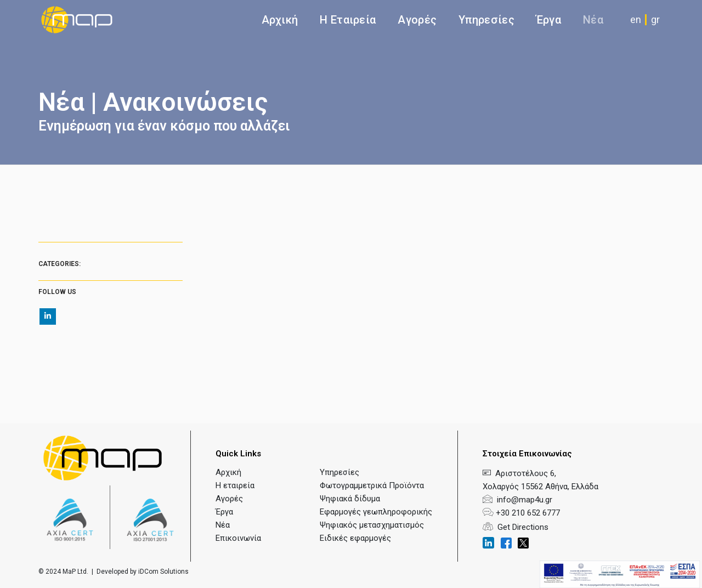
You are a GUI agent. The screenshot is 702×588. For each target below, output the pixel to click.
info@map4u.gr (522, 500)
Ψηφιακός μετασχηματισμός (372, 525)
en (636, 19)
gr (655, 19)
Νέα (593, 20)
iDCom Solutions (163, 572)
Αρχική (280, 20)
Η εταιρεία (235, 485)
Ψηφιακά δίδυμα (350, 499)
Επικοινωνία (238, 538)
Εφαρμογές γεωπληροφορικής (376, 512)
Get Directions (516, 527)
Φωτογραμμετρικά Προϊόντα (372, 485)
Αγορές (417, 20)
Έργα (549, 20)
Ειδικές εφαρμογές (355, 538)
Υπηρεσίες (339, 472)
